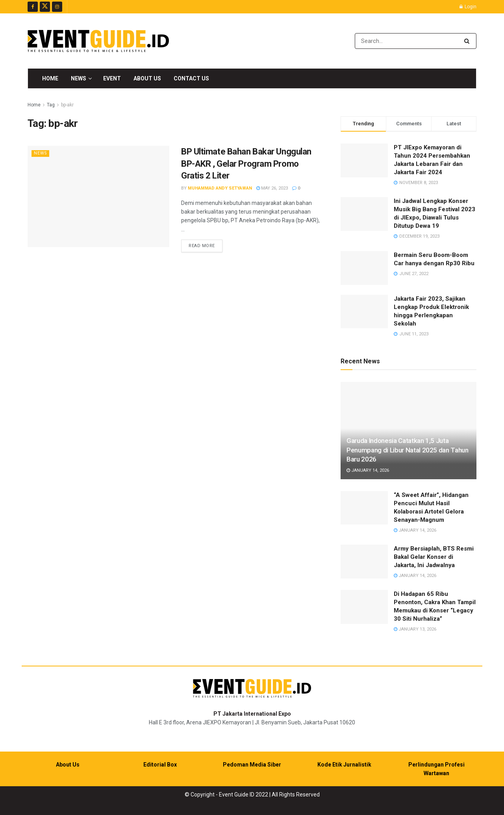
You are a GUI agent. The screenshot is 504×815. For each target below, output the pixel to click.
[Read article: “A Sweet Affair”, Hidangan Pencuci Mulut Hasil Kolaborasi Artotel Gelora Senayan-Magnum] (364, 508)
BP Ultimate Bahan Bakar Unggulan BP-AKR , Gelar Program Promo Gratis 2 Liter (246, 164)
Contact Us (191, 78)
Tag (51, 105)
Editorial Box (160, 765)
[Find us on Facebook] (33, 7)
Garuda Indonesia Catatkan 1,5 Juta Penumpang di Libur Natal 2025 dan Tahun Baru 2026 (408, 450)
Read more (206, 245)
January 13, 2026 (415, 629)
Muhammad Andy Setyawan (220, 188)
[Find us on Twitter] (45, 7)
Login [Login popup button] (468, 7)
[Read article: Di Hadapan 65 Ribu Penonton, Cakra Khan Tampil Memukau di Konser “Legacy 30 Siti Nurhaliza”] (364, 607)
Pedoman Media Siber (252, 765)
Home (50, 78)
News (79, 78)
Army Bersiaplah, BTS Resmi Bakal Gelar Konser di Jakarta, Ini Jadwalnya (434, 557)
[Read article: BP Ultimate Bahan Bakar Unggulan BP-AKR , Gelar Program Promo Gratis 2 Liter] (98, 196)
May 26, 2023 (272, 188)
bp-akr (67, 105)
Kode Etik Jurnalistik (344, 765)
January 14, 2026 (368, 470)
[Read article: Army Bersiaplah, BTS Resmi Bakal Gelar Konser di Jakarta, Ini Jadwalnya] (364, 562)
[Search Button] (468, 41)
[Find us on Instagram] (57, 7)
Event (112, 78)
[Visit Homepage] (98, 41)
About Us (147, 78)
